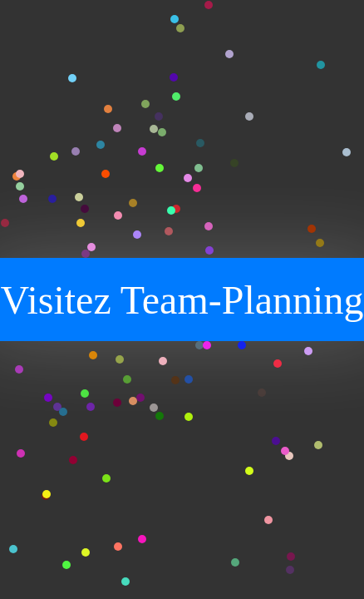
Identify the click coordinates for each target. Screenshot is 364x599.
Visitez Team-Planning (182, 300)
